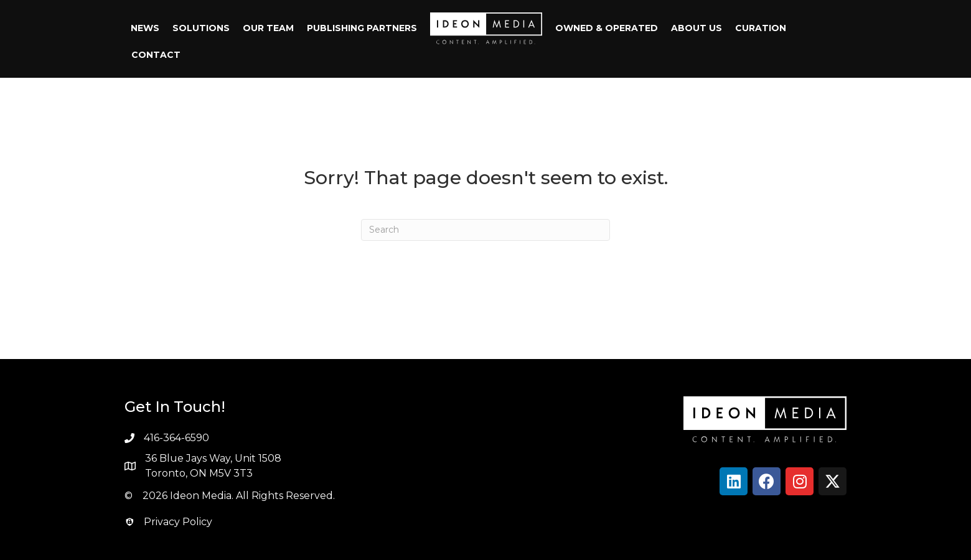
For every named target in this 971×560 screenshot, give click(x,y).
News (145, 28)
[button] (734, 481)
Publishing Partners (362, 28)
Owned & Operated (607, 28)
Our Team (268, 28)
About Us (697, 28)
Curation (761, 28)
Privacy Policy (178, 522)
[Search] (485, 230)
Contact (156, 55)
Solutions (201, 28)
